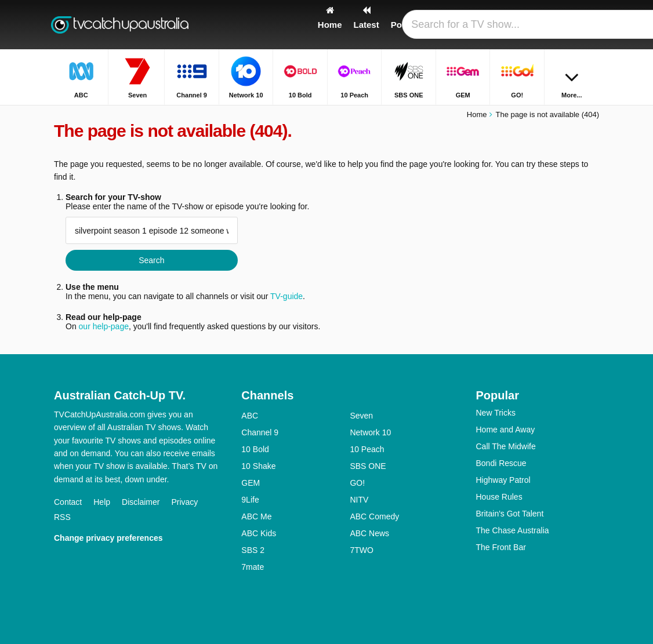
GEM (251, 483)
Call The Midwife (505, 446)
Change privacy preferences (108, 538)
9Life (250, 500)
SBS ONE (368, 466)
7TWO (361, 550)
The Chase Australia (512, 530)
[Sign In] (565, 25)
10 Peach (367, 449)
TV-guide (286, 296)
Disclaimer (141, 502)
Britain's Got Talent (509, 514)
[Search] (592, 25)
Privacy (184, 502)
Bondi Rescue (501, 463)
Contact (68, 502)
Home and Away (505, 430)
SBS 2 (253, 550)
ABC (250, 416)
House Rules (499, 497)
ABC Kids (259, 533)
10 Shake (258, 466)
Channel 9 (260, 432)
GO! (357, 483)
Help (102, 502)
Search (151, 260)
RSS (62, 517)
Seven (361, 416)
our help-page (104, 326)
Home (477, 114)
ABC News (369, 533)
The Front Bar (500, 547)
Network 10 (370, 432)
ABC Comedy (374, 516)
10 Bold (255, 449)
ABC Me (256, 516)
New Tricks (495, 413)
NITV (359, 500)
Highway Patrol (503, 480)
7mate (253, 567)
